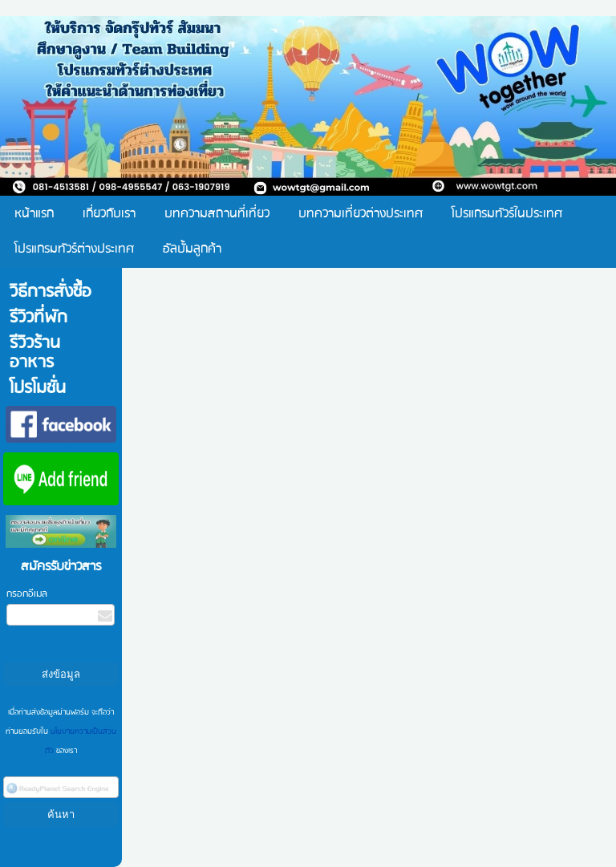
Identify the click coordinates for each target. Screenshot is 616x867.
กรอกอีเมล (27, 594)
